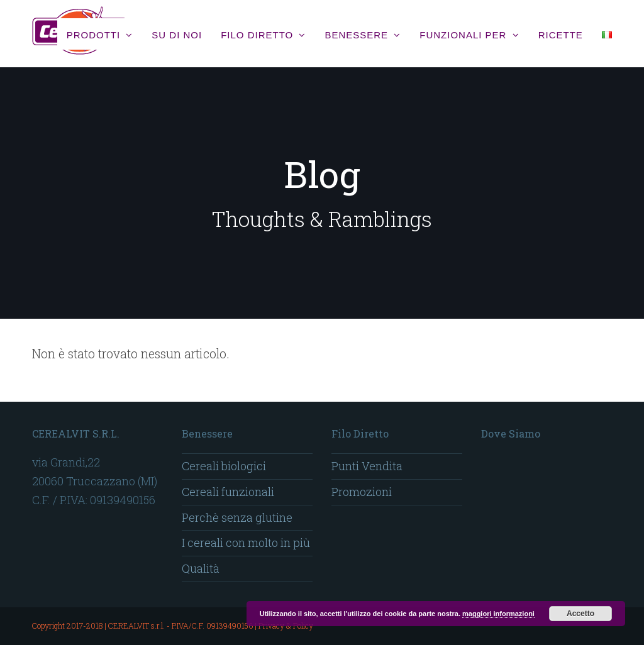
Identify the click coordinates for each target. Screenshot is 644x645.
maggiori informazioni (498, 614)
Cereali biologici (224, 466)
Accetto (580, 614)
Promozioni (362, 492)
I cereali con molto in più (246, 543)
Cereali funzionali (228, 492)
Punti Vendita (367, 466)
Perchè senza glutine (237, 517)
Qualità (201, 568)
